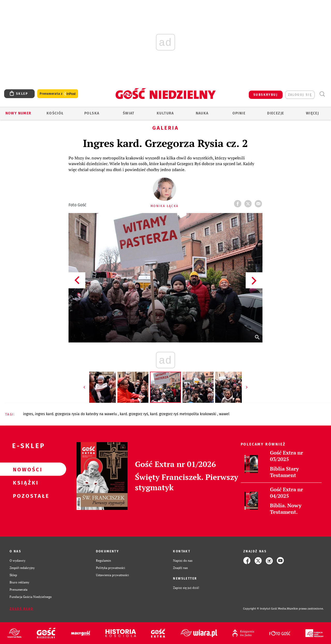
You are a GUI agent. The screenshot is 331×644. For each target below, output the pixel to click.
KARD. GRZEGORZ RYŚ (134, 414)
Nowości (25, 469)
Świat (129, 113)
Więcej (312, 113)
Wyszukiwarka (322, 94)
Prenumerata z (58, 94)
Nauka (202, 113)
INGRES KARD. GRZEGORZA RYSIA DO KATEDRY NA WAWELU (76, 414)
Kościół (55, 113)
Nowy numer (18, 113)
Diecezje (276, 113)
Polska (92, 113)
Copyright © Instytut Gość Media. (265, 609)
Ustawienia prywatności (112, 575)
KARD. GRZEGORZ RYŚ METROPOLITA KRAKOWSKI (184, 414)
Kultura (165, 113)
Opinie (239, 113)
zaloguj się (300, 95)
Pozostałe (25, 496)
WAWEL (224, 414)
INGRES (28, 414)
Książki (25, 482)
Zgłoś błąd (21, 609)
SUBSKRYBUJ (266, 95)
